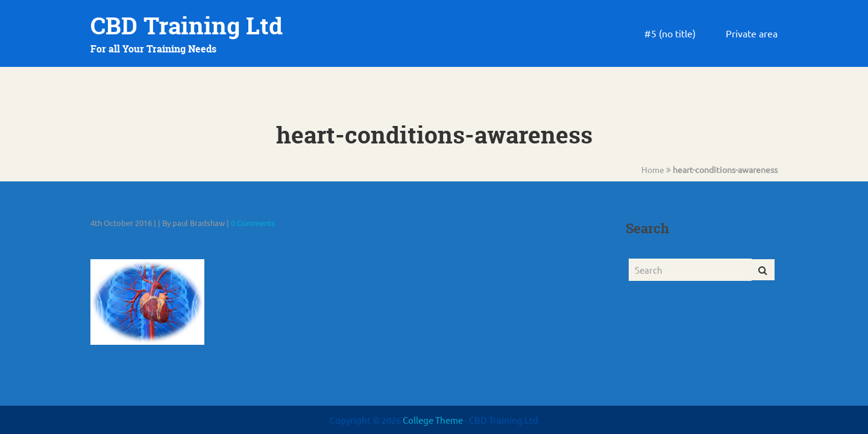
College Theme (434, 420)
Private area (752, 33)
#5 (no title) (670, 33)
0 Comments (253, 223)
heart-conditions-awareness (725, 169)
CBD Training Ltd (187, 26)
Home (653, 169)
